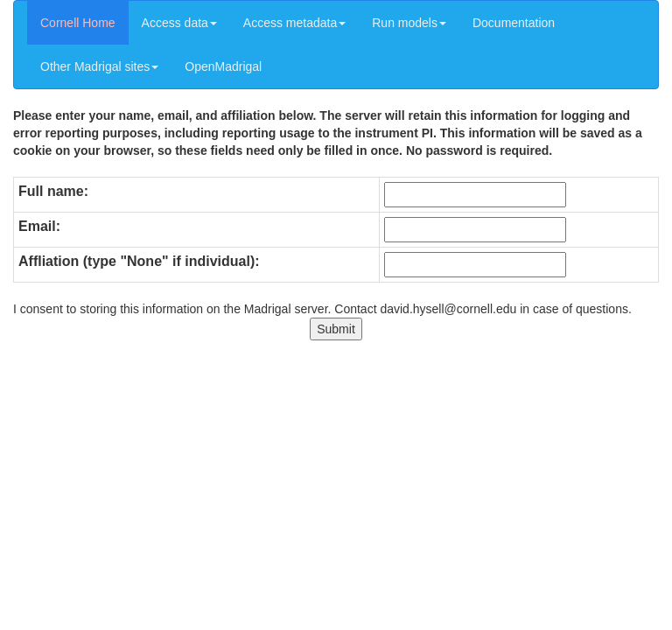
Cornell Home (78, 23)
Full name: (53, 191)
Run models (409, 23)
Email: (39, 226)
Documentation (514, 23)
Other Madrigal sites (99, 66)
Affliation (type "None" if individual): (139, 261)
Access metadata (294, 23)
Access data (179, 23)
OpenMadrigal (223, 66)
